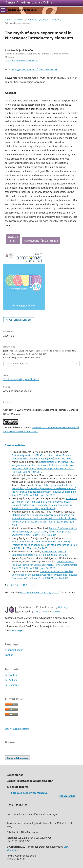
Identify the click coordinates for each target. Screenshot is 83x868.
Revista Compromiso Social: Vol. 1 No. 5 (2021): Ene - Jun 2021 (41, 457)
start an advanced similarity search (40, 592)
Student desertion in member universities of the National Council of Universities (42, 573)
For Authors (11, 680)
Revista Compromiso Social (23, 10)
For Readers (11, 675)
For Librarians (12, 685)
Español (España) (15, 650)
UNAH (44, 611)
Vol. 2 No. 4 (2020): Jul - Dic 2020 (43, 20)
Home (8, 20)
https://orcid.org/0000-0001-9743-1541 (22, 60)
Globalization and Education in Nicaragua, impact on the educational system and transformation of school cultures (44, 517)
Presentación (49, 551)
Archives (19, 20)
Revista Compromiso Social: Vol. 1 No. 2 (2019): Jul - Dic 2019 (42, 507)
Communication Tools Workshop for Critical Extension (43, 563)
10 (24, 585)
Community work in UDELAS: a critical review (37, 455)
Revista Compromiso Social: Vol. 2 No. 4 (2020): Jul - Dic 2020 (44, 493)
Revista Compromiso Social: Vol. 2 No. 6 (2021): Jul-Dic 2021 (40, 553)
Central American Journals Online (29, 2)
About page (16, 630)
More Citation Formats (17, 363)
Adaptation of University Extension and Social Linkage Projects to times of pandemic (41, 543)
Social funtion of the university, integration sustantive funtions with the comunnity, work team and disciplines (43, 465)
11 (27, 585)
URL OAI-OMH (67, 796)
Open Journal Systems (17, 729)
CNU (37, 611)
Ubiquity (63, 607)
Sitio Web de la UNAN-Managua (29, 793)
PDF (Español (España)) (20, 320)
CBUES (57, 611)
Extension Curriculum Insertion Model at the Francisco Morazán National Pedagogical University (44, 502)
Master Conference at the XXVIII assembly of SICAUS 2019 (44, 530)
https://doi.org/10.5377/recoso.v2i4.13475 (34, 69)
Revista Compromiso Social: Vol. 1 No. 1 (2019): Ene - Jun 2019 (41, 533)
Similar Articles (15, 445)
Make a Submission (18, 758)
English (9, 655)
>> (33, 585)
